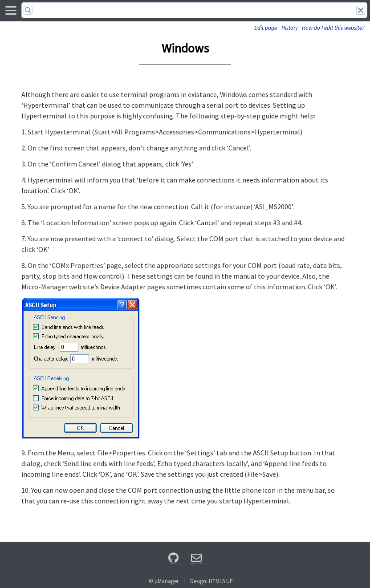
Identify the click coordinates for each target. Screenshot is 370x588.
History (290, 28)
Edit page (266, 28)
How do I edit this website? (333, 28)
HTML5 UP (221, 581)
